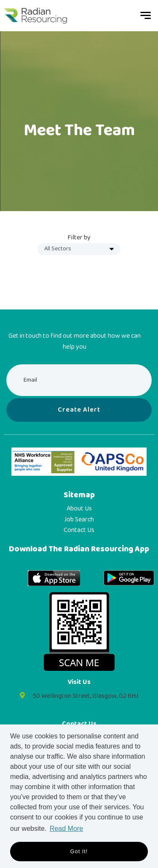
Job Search (79, 520)
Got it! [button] (79, 851)
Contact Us (79, 530)
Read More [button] (66, 829)
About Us (79, 509)
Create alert (79, 410)
